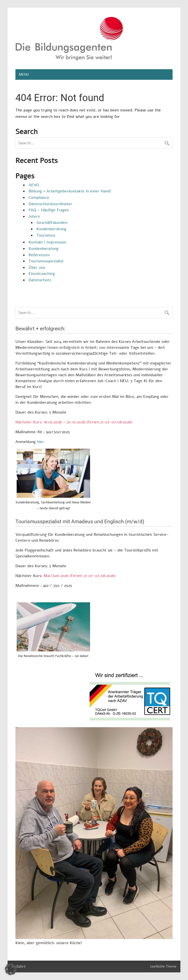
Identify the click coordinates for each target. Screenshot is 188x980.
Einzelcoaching (42, 274)
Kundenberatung (51, 229)
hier (41, 442)
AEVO (34, 185)
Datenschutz (40, 280)
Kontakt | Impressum (47, 242)
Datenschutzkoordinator (50, 204)
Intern (34, 216)
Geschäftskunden (52, 223)
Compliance (39, 198)
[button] (11, 969)
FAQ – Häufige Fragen (49, 210)
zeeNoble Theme (163, 966)
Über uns (37, 268)
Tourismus (46, 235)
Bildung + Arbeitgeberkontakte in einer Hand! (70, 191)
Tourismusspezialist (46, 261)
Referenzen (39, 255)
